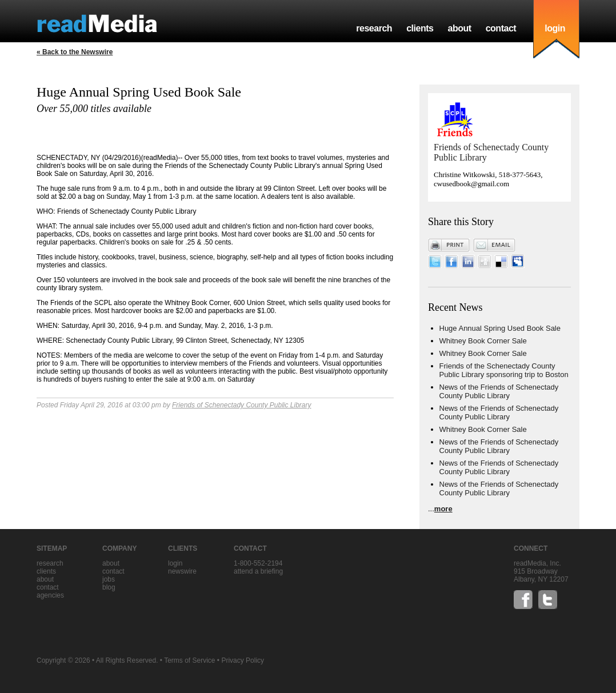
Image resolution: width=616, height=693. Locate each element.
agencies (50, 595)
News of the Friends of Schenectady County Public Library (499, 391)
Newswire (182, 571)
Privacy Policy (243, 660)
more (443, 509)
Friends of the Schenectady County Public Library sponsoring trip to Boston (504, 370)
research (374, 28)
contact (501, 28)
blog (109, 587)
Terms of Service (189, 660)
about (459, 28)
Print (449, 245)
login (555, 28)
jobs (109, 579)
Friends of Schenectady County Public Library (241, 405)
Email (494, 245)
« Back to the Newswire (75, 52)
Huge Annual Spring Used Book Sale (500, 328)
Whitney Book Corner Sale (483, 341)
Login (175, 563)
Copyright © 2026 (63, 660)
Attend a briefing (258, 571)
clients (420, 28)
